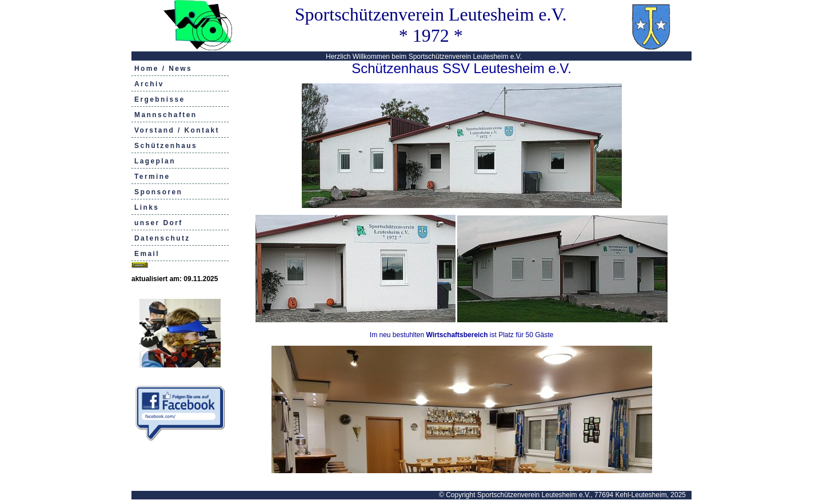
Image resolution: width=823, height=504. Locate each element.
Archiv (149, 84)
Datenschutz (162, 238)
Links (147, 207)
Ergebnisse (160, 99)
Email (147, 254)
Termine (152, 177)
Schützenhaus (166, 146)
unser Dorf (159, 223)
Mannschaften (165, 115)
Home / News (163, 69)
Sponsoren (158, 192)
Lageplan (155, 161)
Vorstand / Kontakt (177, 130)
